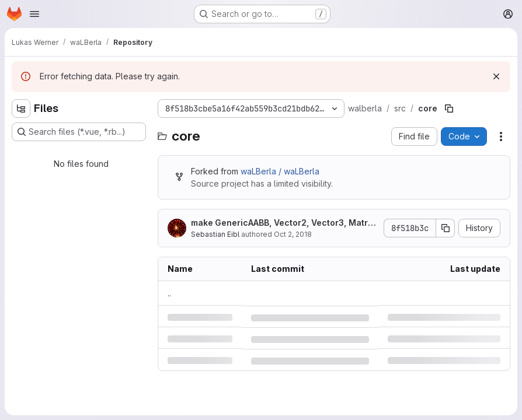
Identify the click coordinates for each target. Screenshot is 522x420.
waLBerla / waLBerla (280, 171)
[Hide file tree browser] (21, 108)
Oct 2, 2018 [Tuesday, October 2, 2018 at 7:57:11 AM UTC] (293, 234)
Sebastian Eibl (215, 234)
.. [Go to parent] (169, 293)
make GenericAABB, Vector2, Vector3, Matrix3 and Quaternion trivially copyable (283, 223)
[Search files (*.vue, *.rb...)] (79, 132)
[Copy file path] (449, 108)
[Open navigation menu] (34, 14)
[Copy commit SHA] (446, 228)
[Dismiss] (496, 76)
